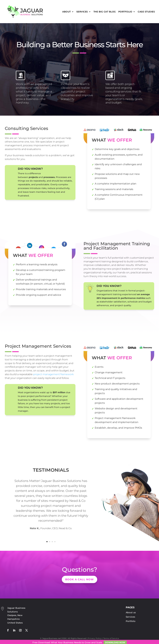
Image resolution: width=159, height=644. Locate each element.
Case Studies (146, 12)
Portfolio (125, 12)
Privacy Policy (95, 638)
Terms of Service (111, 638)
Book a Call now (79, 579)
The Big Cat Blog (105, 12)
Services (82, 12)
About (67, 12)
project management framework (53, 374)
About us (131, 612)
